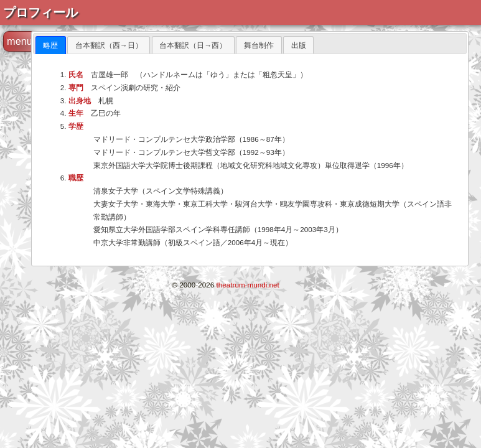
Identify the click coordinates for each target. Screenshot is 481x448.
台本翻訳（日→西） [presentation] (193, 45)
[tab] (51, 45)
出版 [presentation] (299, 45)
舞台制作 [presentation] (259, 45)
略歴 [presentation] (50, 45)
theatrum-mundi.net (248, 285)
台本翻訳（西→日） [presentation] (109, 45)
